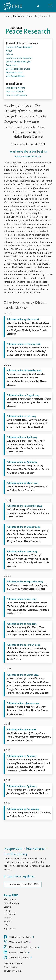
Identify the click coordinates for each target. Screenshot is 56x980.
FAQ (6, 925)
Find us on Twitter (15, 92)
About (9, 51)
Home (7, 16)
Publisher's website (16, 88)
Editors (10, 55)
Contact (8, 918)
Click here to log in (13, 964)
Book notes (12, 65)
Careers (7, 907)
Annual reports (11, 903)
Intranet (8, 921)
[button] (50, 6)
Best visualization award (18, 69)
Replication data (14, 73)
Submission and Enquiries (19, 58)
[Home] (13, 6)
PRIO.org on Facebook (18, 937)
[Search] (38, 6)
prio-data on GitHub (17, 957)
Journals (33, 16)
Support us (9, 929)
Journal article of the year (19, 62)
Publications (19, 16)
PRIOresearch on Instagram (20, 947)
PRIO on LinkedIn (15, 952)
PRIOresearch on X (16, 942)
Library (7, 911)
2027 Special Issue (15, 76)
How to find (10, 914)
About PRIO (10, 900)
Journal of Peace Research (19, 47)
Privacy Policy (10, 967)
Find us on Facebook (16, 95)
